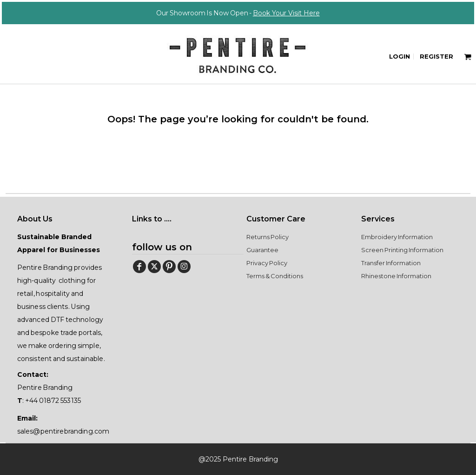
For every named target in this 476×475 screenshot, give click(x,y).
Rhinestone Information (396, 276)
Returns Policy (268, 237)
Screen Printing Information (402, 250)
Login (400, 56)
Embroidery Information (397, 237)
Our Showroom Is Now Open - (238, 13)
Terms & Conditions (274, 276)
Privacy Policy (267, 263)
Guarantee (262, 250)
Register (436, 56)
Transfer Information (391, 263)
